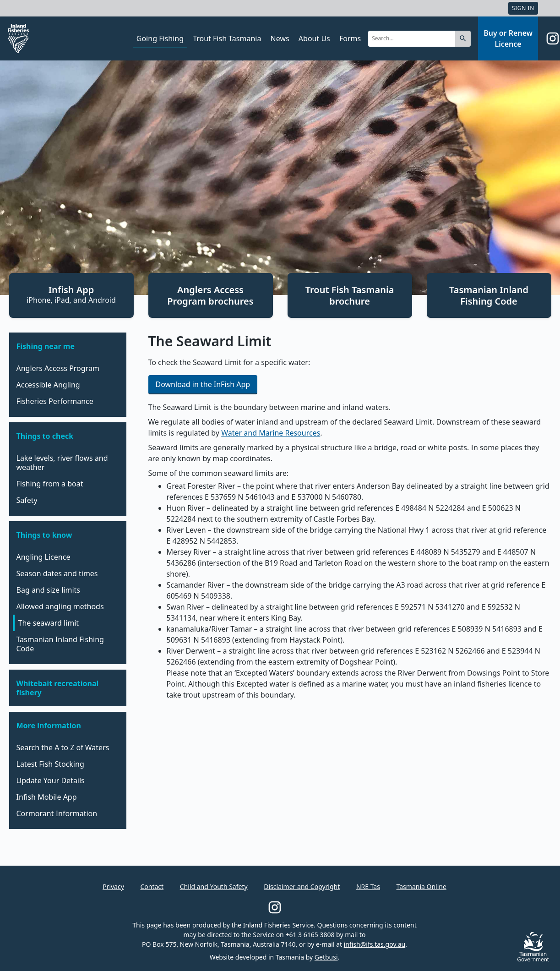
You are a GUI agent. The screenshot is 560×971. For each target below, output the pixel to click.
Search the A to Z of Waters (63, 747)
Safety (27, 500)
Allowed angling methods (60, 606)
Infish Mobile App (47, 797)
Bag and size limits (49, 590)
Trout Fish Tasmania (227, 38)
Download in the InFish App (203, 384)
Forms (350, 38)
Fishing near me (46, 346)
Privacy (113, 886)
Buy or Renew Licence (508, 38)
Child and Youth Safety (214, 886)
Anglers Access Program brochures (210, 295)
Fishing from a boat (50, 484)
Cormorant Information (57, 813)
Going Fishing (160, 38)
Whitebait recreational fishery (58, 688)
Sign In (523, 8)
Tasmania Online (421, 886)
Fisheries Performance (55, 401)
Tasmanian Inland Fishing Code (489, 295)
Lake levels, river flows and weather (62, 463)
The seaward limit (49, 623)
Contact (152, 886)
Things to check (45, 436)
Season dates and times (57, 573)
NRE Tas (368, 886)
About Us (314, 38)
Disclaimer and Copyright (302, 886)
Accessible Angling (48, 385)
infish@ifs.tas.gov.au (375, 944)
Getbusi (326, 957)
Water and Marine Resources (271, 433)
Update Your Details (51, 780)
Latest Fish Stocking (50, 764)
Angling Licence (43, 557)
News (280, 38)
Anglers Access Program (58, 368)
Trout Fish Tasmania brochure (350, 295)
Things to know (44, 535)
